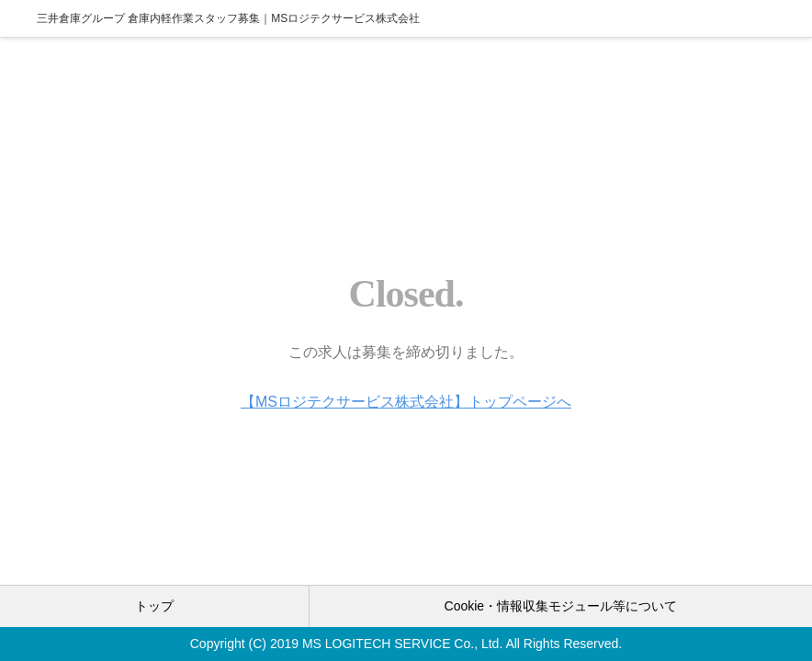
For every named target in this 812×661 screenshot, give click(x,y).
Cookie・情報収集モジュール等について (561, 606)
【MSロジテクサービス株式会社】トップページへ (406, 402)
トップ (154, 606)
